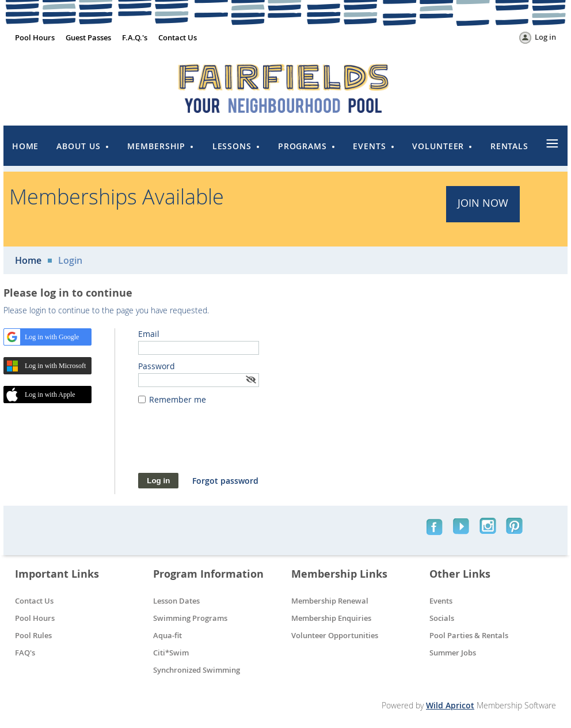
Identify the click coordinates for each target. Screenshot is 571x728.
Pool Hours (35, 37)
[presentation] (226, 445)
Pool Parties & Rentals (469, 635)
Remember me (178, 399)
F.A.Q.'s (135, 37)
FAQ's (25, 653)
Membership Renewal (330, 601)
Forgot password (225, 481)
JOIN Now (483, 203)
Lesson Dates (176, 601)
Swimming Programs (190, 618)
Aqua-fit (168, 635)
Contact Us (178, 37)
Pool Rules (33, 635)
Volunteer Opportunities (335, 635)
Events (441, 601)
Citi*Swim (171, 653)
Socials (442, 618)
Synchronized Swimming (197, 670)
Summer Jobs (453, 653)
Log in (545, 37)
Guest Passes (88, 37)
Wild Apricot (450, 705)
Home (28, 260)
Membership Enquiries (331, 618)
